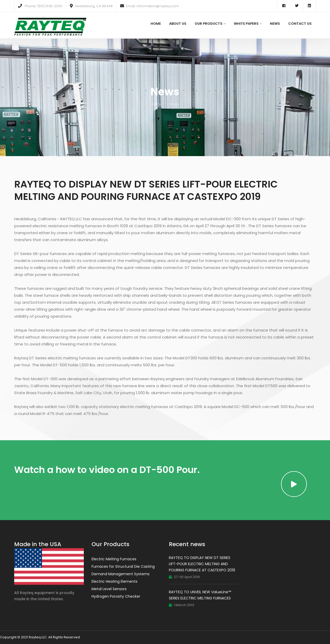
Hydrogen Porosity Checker (116, 596)
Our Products (210, 24)
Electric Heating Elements (114, 581)
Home (156, 24)
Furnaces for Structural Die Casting (123, 566)
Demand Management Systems (121, 574)
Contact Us (300, 24)
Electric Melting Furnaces (114, 559)
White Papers (248, 24)
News (275, 24)
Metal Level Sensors (109, 589)
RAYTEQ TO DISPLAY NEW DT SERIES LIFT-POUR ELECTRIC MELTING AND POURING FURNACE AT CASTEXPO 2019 (202, 564)
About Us (178, 24)
